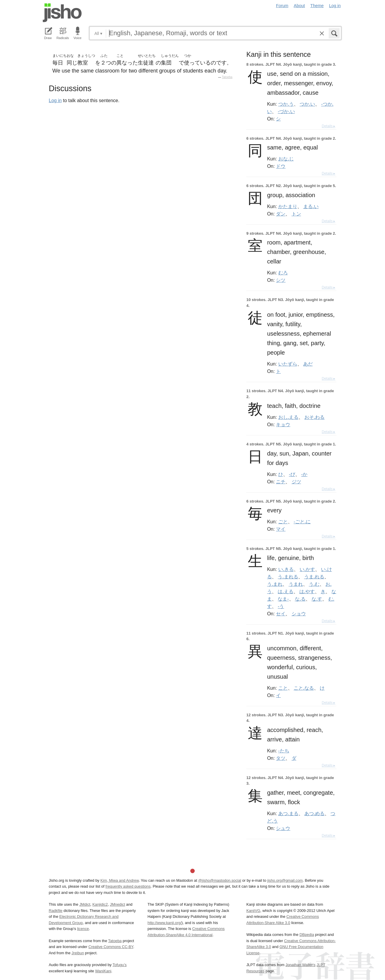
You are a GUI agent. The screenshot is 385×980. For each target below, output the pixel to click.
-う (281, 606)
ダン (281, 214)
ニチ (281, 482)
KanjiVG (253, 911)
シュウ (283, 828)
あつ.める (314, 813)
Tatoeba (227, 77)
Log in (335, 6)
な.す (317, 599)
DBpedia (307, 935)
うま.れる (314, 577)
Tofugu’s (120, 965)
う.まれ (275, 584)
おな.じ (286, 159)
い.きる (286, 569)
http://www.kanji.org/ (165, 923)
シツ (281, 280)
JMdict (85, 904)
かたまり (288, 206)
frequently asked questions (128, 886)
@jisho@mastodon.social (220, 880)
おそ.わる (314, 417)
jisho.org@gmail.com (285, 880)
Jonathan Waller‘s (300, 965)
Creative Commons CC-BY (111, 947)
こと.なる (304, 688)
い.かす (307, 569)
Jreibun (78, 953)
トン (296, 214)
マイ (281, 529)
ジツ (296, 482)
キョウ (283, 424)
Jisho (62, 13)
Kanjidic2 (100, 904)
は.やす (307, 591)
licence (83, 929)
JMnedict (118, 904)
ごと (283, 522)
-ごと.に (302, 522)
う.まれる (288, 577)
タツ (281, 758)
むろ (283, 273)
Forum (282, 6)
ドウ (281, 166)
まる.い (311, 206)
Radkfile (56, 911)
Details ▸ (328, 126)
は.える (285, 591)
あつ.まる (288, 813)
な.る (300, 599)
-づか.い (286, 111)
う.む (314, 584)
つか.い (307, 104)
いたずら (288, 364)
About (299, 6)
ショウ (299, 614)
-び (292, 474)
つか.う (286, 104)
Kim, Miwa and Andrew (120, 880)
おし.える (288, 417)
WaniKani (103, 971)
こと (283, 688)
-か (304, 474)
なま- (283, 599)
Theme (317, 6)
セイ (281, 614)
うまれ (296, 584)
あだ (308, 364)
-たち (284, 751)
